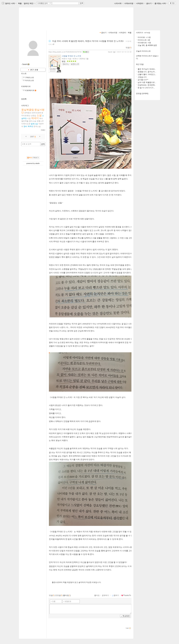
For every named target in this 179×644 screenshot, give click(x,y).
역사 (41, 118)
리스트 (24, 74)
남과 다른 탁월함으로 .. (147, 82)
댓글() (129, 48)
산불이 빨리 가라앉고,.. (147, 74)
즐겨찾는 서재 (161, 3)
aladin (37, 163)
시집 (29, 118)
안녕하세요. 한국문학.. (147, 85)
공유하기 (105, 595)
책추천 (30, 126)
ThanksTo (126, 595)
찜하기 (115, 595)
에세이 (35, 118)
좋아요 (97, 595)
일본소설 (34, 124)
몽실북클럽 (28, 110)
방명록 (24, 99)
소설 (39, 115)
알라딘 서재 (10, 3)
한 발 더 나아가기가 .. (146, 88)
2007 (32, 137)
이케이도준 (26, 124)
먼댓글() (59, 595)
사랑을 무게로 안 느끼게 (71, 56)
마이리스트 (29, 80)
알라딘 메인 (29, 3)
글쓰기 (150, 3)
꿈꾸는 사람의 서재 (34, 18)
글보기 (104, 33)
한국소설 (37, 126)
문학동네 (28, 113)
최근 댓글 (140, 64)
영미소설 (32, 121)
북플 (20, 3)
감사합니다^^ (143, 80)
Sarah (110, 52)
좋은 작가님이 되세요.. (147, 69)
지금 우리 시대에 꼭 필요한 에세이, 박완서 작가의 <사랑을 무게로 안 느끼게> (88, 41)
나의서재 (118, 3)
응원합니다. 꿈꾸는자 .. (147, 72)
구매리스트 (29, 78)
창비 (25, 126)
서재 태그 (25, 106)
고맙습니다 (142, 77)
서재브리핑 (129, 3)
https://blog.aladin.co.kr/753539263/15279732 (65, 52)
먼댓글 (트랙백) (142, 94)
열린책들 (25, 121)
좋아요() (67, 595)
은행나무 (40, 121)
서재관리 (140, 3)
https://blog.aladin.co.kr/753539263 (38, 21)
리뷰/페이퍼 (26, 86)
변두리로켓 (36, 113)
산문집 (33, 116)
